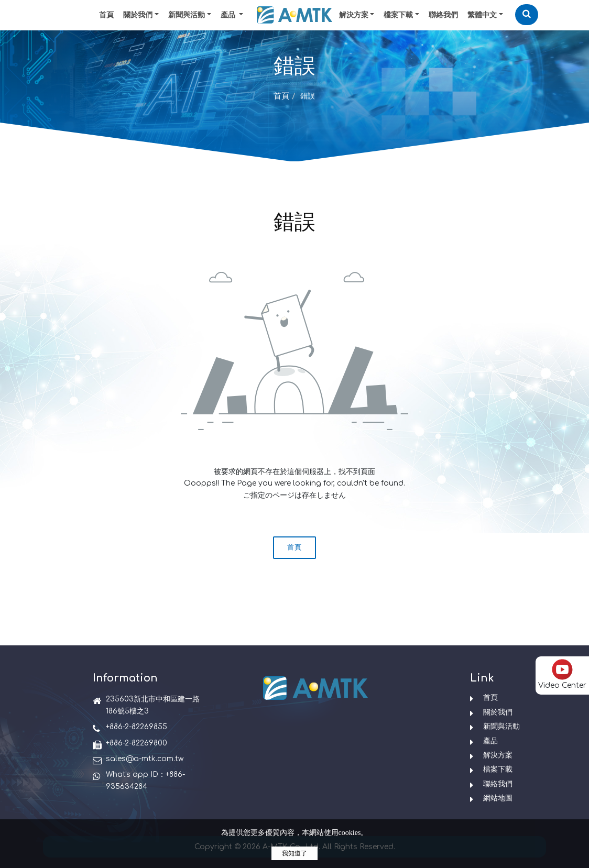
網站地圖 (498, 798)
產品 (490, 741)
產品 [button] (229, 15)
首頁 (106, 15)
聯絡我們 (443, 15)
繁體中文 (482, 15)
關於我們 (138, 15)
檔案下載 (398, 15)
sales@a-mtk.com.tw (145, 759)
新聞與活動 (187, 15)
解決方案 (354, 15)
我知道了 (294, 853)
